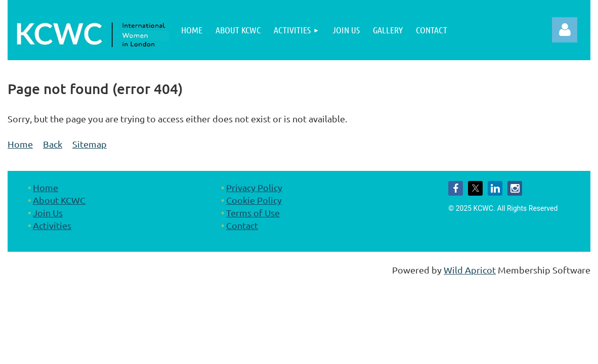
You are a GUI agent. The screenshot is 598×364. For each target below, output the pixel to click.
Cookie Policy (254, 200)
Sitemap (90, 144)
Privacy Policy (254, 187)
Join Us (48, 213)
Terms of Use (253, 213)
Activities (52, 225)
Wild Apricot (470, 270)
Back (53, 144)
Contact (242, 225)
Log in (565, 30)
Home (20, 144)
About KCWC (59, 200)
